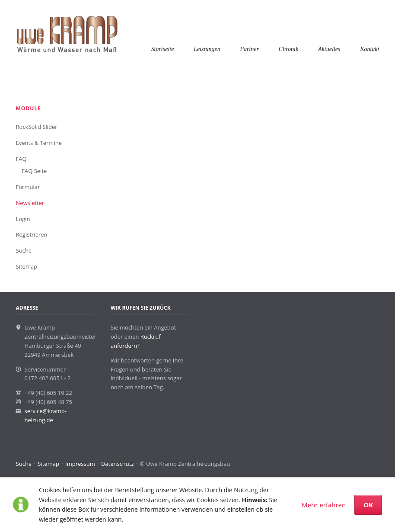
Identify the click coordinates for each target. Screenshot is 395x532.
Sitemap (27, 266)
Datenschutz (118, 464)
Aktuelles (329, 49)
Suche (24, 250)
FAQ (21, 159)
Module (29, 108)
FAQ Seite (34, 171)
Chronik (288, 49)
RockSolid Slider (37, 127)
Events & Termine (39, 143)
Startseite (163, 49)
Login (23, 219)
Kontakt (370, 49)
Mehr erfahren (324, 505)
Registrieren (32, 234)
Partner (249, 49)
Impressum (80, 464)
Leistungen (207, 49)
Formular (28, 187)
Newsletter (30, 203)
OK (368, 505)
